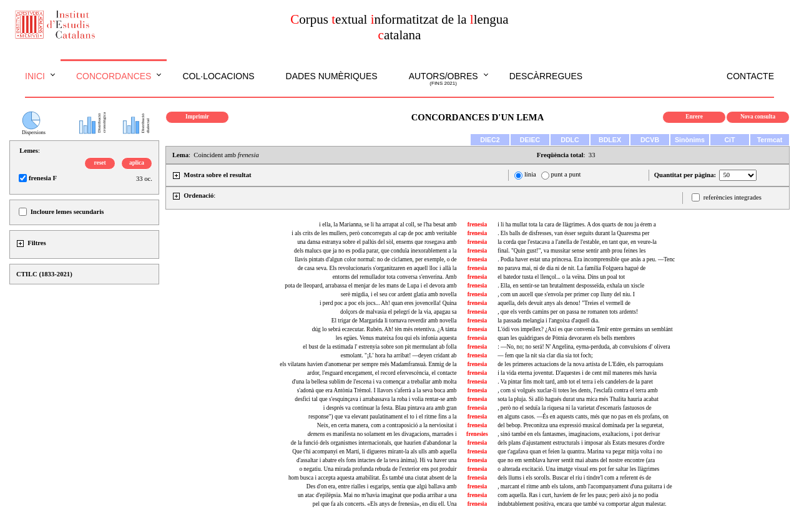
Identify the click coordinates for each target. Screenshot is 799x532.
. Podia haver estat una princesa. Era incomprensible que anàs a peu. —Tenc (586, 259)
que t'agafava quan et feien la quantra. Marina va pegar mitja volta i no (580, 452)
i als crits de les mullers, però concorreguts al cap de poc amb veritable (374, 233)
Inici (35, 76)
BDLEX (610, 140)
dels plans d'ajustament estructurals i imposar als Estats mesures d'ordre (581, 443)
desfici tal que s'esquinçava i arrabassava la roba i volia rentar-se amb (375, 399)
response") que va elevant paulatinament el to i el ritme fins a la (382, 417)
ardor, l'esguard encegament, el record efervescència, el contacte (382, 373)
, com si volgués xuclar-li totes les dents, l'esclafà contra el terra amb (577, 390)
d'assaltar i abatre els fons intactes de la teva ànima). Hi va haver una (377, 460)
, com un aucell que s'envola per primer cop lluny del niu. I (566, 294)
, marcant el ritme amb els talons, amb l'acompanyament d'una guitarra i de (585, 486)
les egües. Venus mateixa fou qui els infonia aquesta (396, 338)
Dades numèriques (332, 76)
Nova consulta (758, 117)
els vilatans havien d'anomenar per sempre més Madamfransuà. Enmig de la (368, 364)
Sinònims (690, 140)
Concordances (114, 76)
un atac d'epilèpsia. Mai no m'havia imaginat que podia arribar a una (377, 495)
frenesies (477, 434)
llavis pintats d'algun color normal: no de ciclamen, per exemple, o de (375, 259)
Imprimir (197, 117)
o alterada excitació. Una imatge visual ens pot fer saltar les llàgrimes (578, 469)
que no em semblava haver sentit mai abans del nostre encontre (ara (576, 460)
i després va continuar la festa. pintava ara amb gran (390, 408)
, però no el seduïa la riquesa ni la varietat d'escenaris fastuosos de (574, 408)
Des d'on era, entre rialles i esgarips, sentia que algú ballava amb (382, 486)
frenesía (477, 329)
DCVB (650, 140)
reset (100, 163)
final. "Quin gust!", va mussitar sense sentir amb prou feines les (571, 251)
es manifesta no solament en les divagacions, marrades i (382, 434)
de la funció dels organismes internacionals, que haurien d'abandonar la (374, 443)
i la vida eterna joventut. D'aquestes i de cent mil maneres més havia (577, 373)
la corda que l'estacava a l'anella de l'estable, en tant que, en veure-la (577, 242)
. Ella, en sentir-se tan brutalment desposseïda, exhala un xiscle (571, 286)
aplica (137, 163)
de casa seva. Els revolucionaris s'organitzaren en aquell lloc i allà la (377, 268)
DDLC (570, 140)
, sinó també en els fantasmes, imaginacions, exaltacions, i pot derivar (579, 434)
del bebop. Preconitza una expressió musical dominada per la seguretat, (581, 425)
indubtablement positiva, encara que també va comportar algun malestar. (582, 504)
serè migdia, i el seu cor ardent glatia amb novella (399, 294)
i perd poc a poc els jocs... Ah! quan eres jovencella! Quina (388, 303)
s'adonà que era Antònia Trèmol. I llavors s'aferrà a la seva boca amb (377, 390)
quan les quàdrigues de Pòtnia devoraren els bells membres (566, 338)
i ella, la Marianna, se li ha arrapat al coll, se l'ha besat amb (388, 225)
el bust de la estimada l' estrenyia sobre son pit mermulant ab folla (380, 347)
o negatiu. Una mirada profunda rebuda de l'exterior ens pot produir (378, 469)
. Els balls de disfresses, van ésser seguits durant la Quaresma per (573, 233)
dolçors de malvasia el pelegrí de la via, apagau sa (399, 312)
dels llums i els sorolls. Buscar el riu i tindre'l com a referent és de (574, 478)
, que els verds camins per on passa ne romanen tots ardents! (568, 312)
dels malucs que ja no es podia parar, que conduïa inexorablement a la (375, 251)
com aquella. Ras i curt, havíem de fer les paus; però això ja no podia (578, 495)
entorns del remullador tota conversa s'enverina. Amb (395, 277)
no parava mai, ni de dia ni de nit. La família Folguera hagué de (571, 268)
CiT (729, 140)
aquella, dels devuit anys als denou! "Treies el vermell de (564, 303)
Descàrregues (546, 76)
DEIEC (530, 140)
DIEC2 (490, 140)
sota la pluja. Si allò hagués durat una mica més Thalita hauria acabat (578, 399)
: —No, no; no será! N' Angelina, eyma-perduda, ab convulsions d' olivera (584, 347)
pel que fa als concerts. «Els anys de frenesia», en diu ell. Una (385, 504)
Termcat (770, 140)
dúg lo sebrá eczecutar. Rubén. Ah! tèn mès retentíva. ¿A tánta (385, 329)
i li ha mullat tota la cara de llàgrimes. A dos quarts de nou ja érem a (577, 225)
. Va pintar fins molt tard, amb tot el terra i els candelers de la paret (575, 382)
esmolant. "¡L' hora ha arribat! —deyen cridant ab (399, 355)
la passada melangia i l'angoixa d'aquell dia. (548, 321)
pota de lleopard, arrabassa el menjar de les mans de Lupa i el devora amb (370, 286)
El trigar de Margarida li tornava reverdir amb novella (394, 321)
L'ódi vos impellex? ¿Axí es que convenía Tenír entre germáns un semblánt (585, 329)
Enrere (694, 117)
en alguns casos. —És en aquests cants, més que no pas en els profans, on (583, 417)
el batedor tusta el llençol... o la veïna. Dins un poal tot (561, 277)
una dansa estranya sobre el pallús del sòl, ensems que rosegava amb (377, 242)
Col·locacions (218, 76)
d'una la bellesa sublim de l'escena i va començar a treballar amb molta (375, 382)
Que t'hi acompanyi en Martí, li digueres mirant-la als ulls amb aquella (374, 452)
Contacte (750, 76)
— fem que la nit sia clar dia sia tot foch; (545, 355)
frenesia (477, 225)
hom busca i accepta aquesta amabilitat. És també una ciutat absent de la (373, 478)
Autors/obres (444, 79)
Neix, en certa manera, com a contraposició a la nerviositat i (387, 425)
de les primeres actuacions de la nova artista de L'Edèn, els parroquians (580, 364)
